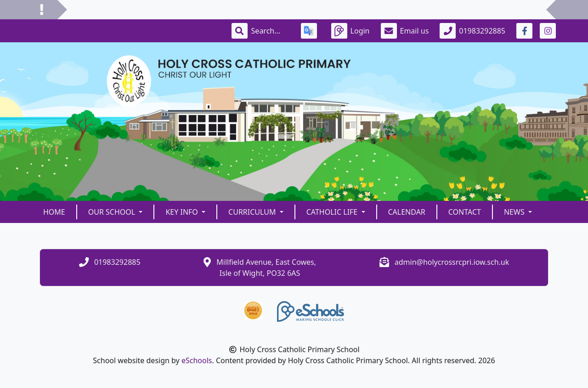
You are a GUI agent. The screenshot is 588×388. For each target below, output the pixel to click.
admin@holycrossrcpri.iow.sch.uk (452, 262)
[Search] (271, 31)
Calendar (407, 212)
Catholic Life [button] (333, 212)
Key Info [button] (183, 212)
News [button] (515, 212)
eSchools (197, 360)
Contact (465, 212)
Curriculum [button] (253, 212)
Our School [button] (113, 212)
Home (54, 212)
